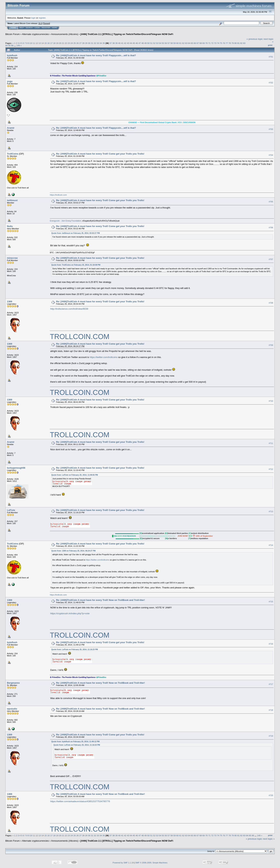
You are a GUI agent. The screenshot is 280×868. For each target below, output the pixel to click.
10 (31, 43)
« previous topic (255, 39)
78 (230, 43)
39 (117, 43)
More (55, 28)
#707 (271, 259)
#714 (271, 545)
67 (198, 43)
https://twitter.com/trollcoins (104, 357)
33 (98, 43)
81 (238, 43)
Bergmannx (13, 683)
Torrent (46, 23)
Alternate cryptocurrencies (35, 34)
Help (22, 28)
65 (192, 43)
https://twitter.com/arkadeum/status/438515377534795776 (80, 801)
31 (92, 43)
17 (51, 43)
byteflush (12, 55)
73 (215, 43)
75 (221, 43)
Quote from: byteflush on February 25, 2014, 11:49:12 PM (75, 742)
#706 (271, 228)
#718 (271, 710)
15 (46, 43)
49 (145, 43)
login (33, 18)
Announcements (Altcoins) (65, 34)
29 (86, 43)
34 (101, 43)
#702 (271, 83)
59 (175, 43)
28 (83, 43)
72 (212, 43)
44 (131, 43)
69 (203, 43)
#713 (271, 512)
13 (40, 43)
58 (172, 43)
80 (235, 43)
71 (209, 43)
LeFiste (11, 510)
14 (43, 43)
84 (7, 45)
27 (80, 43)
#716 (271, 644)
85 (9, 45)
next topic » (269, 839)
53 (157, 43)
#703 (271, 129)
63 (186, 43)
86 (12, 45)
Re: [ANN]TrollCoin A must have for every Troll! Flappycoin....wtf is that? (96, 55)
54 (160, 43)
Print (270, 45)
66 (195, 43)
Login (37, 28)
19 (57, 43)
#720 (271, 795)
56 (166, 43)
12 (37, 43)
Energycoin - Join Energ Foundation (66, 221)
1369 (10, 301)
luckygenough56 (16, 468)
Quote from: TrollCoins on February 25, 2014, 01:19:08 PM (76, 265)
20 (60, 43)
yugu (10, 81)
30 (89, 43)
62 (183, 43)
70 (207, 43)
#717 (271, 684)
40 (119, 43)
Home (13, 28)
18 (54, 43)
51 (151, 43)
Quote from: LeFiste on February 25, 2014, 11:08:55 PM (75, 475)
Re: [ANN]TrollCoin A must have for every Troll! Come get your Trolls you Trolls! (100, 154)
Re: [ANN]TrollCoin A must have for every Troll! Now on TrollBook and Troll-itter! (100, 600)
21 (63, 43)
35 (104, 43)
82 (241, 43)
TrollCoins (13, 154)
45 (134, 43)
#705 (271, 202)
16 (48, 43)
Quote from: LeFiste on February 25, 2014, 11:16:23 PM (75, 649)
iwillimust (12, 200)
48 (143, 43)
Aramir (11, 128)
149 (18, 45)
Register (46, 28)
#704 (271, 155)
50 (148, 43)
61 (180, 43)
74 (218, 43)
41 (122, 43)
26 (78, 43)
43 (128, 43)
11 (34, 43)
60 (177, 43)
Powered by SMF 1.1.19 (123, 863)
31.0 (40, 23)
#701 (271, 57)
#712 (271, 469)
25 (75, 43)
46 (137, 43)
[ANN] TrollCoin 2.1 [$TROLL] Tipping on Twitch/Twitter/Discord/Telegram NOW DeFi (127, 34)
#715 (271, 602)
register (42, 18)
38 (113, 43)
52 (154, 43)
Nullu (10, 226)
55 (163, 43)
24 (72, 43)
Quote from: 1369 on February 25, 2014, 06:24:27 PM (73, 551)
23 (69, 43)
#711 (271, 443)
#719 (271, 736)
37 (111, 43)
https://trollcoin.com (58, 195)
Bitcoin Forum (12, 34)
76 (224, 43)
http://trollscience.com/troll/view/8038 (69, 309)
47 (140, 43)
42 (125, 43)
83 (244, 43)
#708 (271, 303)
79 (233, 43)
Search (29, 28)
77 (227, 43)
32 (95, 43)
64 (189, 43)
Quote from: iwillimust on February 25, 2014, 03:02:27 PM (75, 233)
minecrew (12, 258)
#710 (271, 401)
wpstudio (12, 709)
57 (169, 43)
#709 (271, 345)
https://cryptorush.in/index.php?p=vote (70, 613)
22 (66, 43)
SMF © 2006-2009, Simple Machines (151, 863)
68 (201, 43)
